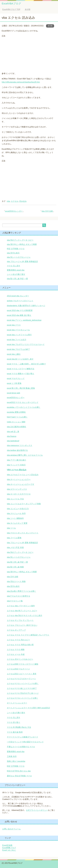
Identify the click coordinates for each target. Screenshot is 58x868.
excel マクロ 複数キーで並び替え (21, 374)
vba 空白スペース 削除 (16, 582)
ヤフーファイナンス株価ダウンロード (23, 737)
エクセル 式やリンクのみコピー (20, 659)
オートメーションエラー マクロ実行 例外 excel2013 (28, 708)
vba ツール (11, 528)
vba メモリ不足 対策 (15, 547)
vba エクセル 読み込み (17, 470)
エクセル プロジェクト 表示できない (22, 625)
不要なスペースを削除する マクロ (21, 747)
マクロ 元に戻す (14, 266)
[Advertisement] (29, 54)
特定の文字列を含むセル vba (19, 771)
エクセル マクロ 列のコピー (18, 640)
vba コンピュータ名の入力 (18, 509)
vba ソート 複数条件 (15, 518)
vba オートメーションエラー (19, 479)
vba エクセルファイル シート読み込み (23, 475)
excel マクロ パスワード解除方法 (21, 369)
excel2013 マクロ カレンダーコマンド (23, 402)
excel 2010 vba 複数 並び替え (19, 315)
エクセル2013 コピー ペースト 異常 (22, 674)
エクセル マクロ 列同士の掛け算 (20, 645)
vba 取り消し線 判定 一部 (17, 279)
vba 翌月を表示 (13, 253)
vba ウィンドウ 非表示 (16, 465)
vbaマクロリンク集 (15, 601)
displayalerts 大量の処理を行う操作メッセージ (26, 306)
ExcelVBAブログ (11, 4)
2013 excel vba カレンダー (18, 296)
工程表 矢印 (12, 756)
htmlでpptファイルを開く (17, 417)
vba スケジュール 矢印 (16, 513)
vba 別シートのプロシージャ (19, 257)
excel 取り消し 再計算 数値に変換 (21, 388)
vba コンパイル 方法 (15, 499)
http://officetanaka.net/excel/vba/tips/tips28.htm (21, 82)
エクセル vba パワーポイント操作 (21, 606)
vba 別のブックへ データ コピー (20, 240)
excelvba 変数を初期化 (16, 412)
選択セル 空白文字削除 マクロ (19, 776)
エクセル (15, 201)
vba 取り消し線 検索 (15, 567)
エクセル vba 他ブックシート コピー (22, 611)
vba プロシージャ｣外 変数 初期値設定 (22, 262)
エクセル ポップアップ (16, 630)
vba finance (12, 436)
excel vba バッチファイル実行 (19, 335)
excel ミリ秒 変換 (14, 383)
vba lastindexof (13, 441)
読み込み (23, 201)
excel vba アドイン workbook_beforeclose (24, 320)
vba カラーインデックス (17, 489)
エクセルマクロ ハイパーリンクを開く (23, 684)
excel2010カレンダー (14, 211)
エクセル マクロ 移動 (16, 650)
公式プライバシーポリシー (37, 810)
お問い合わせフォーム (11, 829)
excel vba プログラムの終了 (18, 349)
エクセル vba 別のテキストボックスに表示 (25, 616)
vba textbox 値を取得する (17, 450)
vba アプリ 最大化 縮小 (16, 460)
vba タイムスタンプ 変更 (17, 523)
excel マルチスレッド (16, 378)
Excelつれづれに (9, 850)
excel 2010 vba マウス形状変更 (20, 310)
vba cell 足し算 (13, 432)
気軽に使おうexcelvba (16, 761)
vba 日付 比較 (47, 211)
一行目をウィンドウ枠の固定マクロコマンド (25, 742)
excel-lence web (13, 393)
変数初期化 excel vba (16, 270)
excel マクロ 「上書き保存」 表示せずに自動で (26, 364)
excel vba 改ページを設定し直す (20, 359)
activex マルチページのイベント (20, 301)
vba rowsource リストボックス (20, 445)
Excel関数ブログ (9, 848)
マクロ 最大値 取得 (15, 732)
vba (8, 201)
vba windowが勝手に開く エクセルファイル (25, 455)
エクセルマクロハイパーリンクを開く (23, 698)
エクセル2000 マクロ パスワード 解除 (23, 664)
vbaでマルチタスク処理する (18, 596)
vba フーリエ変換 (14, 538)
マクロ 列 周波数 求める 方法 (19, 727)
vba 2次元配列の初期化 (16, 427)
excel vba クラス (14, 325)
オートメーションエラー (17, 703)
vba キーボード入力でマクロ (19, 494)
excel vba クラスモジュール (18, 330)
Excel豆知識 (7, 845)
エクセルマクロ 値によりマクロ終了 (22, 688)
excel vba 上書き (14, 354)
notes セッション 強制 (16, 422)
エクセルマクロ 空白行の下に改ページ (23, 693)
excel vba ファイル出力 (17, 340)
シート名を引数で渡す (16, 274)
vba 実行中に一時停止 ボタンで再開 (22, 244)
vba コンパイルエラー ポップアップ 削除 (24, 504)
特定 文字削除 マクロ (16, 249)
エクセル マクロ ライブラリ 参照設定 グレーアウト (28, 635)
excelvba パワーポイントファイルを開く (24, 407)
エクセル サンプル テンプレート (20, 620)
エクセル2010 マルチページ (18, 669)
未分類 (50, 26)
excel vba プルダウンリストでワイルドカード (26, 344)
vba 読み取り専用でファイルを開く (21, 591)
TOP (11, 9)
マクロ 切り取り (14, 722)
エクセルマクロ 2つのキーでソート (21, 679)
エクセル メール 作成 (16, 654)
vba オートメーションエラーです (21, 484)
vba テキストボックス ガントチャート (23, 533)
